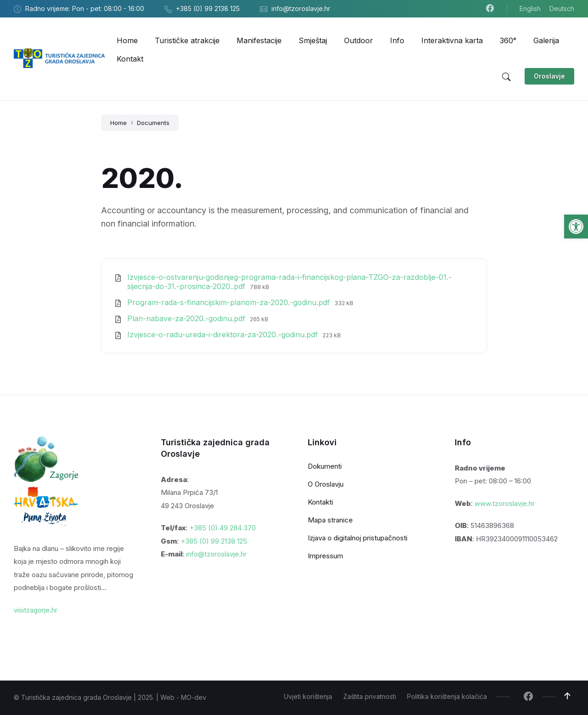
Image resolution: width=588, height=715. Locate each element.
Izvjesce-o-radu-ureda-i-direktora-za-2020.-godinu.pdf (224, 335)
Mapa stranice (330, 520)
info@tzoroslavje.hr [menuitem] (301, 9)
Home (119, 123)
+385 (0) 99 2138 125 (214, 541)
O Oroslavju (326, 484)
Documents (153, 123)
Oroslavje (549, 76)
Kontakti (320, 502)
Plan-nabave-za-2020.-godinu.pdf (187, 318)
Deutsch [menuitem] (562, 9)
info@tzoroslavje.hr (216, 554)
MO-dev (194, 697)
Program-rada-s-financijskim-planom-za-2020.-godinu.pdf (230, 302)
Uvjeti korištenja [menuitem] (308, 696)
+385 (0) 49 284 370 (223, 528)
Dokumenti (325, 466)
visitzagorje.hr (36, 610)
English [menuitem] (530, 9)
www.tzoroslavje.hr (505, 503)
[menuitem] (127, 40)
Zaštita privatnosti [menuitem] (370, 696)
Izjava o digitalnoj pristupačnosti (358, 538)
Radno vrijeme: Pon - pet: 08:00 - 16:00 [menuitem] (85, 9)
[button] (576, 227)
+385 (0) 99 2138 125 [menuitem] (208, 9)
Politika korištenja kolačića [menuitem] (447, 696)
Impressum (325, 556)
